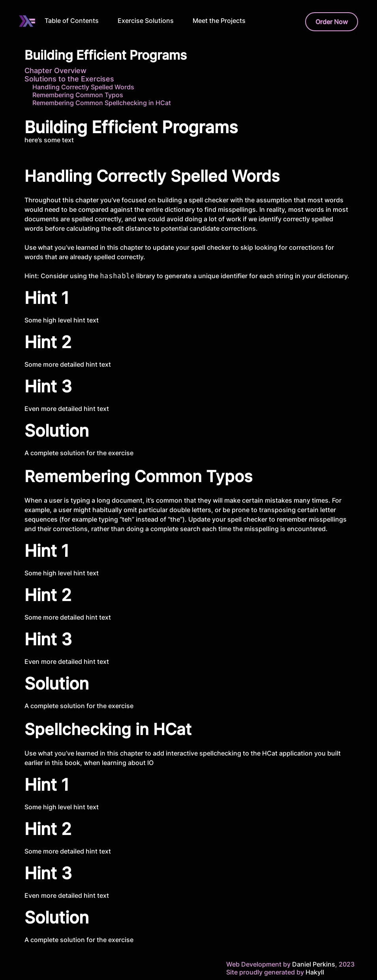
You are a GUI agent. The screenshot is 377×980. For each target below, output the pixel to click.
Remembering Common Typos (78, 95)
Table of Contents (72, 21)
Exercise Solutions (146, 21)
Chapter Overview (55, 71)
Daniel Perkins (313, 964)
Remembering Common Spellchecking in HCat (102, 103)
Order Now (332, 22)
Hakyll (315, 972)
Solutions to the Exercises (69, 79)
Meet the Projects (219, 21)
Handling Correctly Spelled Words (83, 87)
